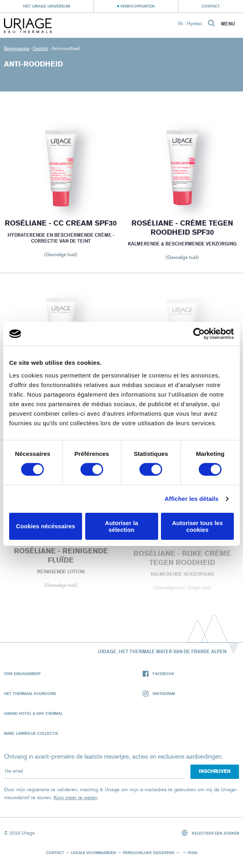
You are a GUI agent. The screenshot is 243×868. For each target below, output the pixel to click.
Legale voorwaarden (93, 852)
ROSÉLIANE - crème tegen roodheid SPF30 (182, 228)
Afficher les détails (191, 499)
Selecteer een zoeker (211, 833)
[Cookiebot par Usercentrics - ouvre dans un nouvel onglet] (199, 334)
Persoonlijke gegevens (149, 852)
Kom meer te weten (76, 797)
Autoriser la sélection (121, 526)
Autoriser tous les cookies (198, 526)
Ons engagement (23, 673)
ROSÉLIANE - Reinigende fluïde (61, 558)
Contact (211, 6)
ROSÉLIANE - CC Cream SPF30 (61, 223)
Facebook (159, 674)
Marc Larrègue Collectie (31, 733)
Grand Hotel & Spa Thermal (33, 713)
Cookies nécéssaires (45, 526)
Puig (193, 852)
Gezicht (40, 49)
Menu (228, 24)
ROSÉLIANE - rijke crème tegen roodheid (182, 561)
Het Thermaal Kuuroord (30, 693)
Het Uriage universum (47, 6)
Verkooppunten (137, 6)
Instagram (159, 694)
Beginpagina (17, 49)
